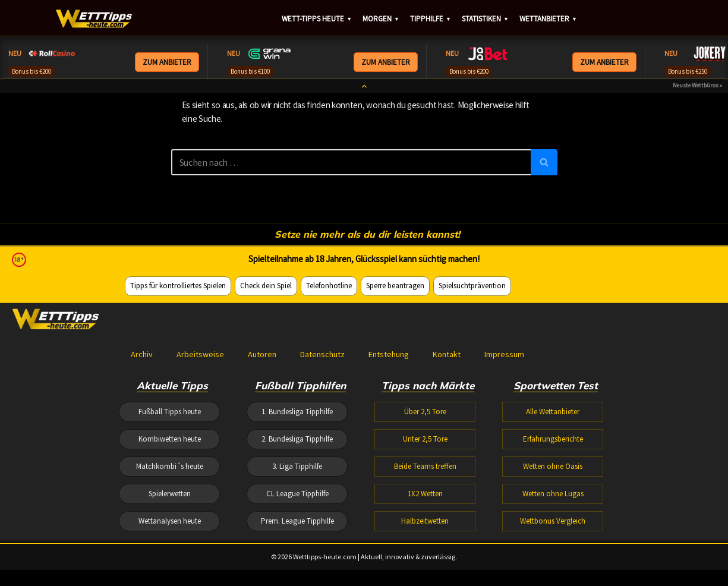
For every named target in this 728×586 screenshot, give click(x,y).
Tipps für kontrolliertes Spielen (178, 394)
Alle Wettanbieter (553, 522)
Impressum (504, 464)
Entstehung (389, 464)
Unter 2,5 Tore (425, 551)
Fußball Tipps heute (170, 522)
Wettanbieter (548, 20)
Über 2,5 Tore (425, 522)
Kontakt (447, 464)
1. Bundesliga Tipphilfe (297, 522)
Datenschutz (322, 464)
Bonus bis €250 (688, 71)
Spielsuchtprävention (472, 394)
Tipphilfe (431, 20)
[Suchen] (351, 169)
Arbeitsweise (200, 464)
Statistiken (485, 20)
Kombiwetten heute (170, 551)
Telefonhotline (329, 394)
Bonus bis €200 (31, 71)
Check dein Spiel (266, 394)
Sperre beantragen (395, 394)
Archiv (142, 464)
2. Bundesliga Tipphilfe (297, 551)
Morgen (381, 20)
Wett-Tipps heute (317, 20)
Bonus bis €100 (250, 71)
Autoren (262, 464)
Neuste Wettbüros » (697, 93)
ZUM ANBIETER (167, 63)
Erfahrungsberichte (553, 551)
